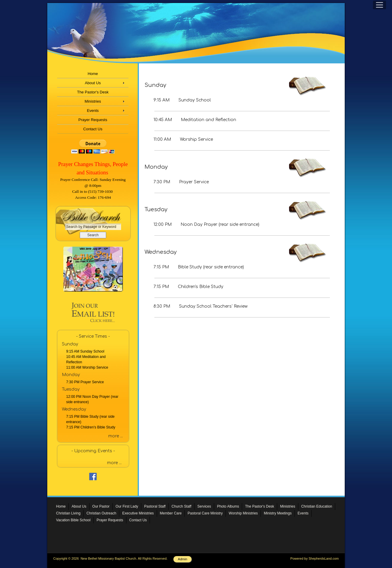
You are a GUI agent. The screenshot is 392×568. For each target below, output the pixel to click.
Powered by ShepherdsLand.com (315, 558)
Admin (182, 559)
